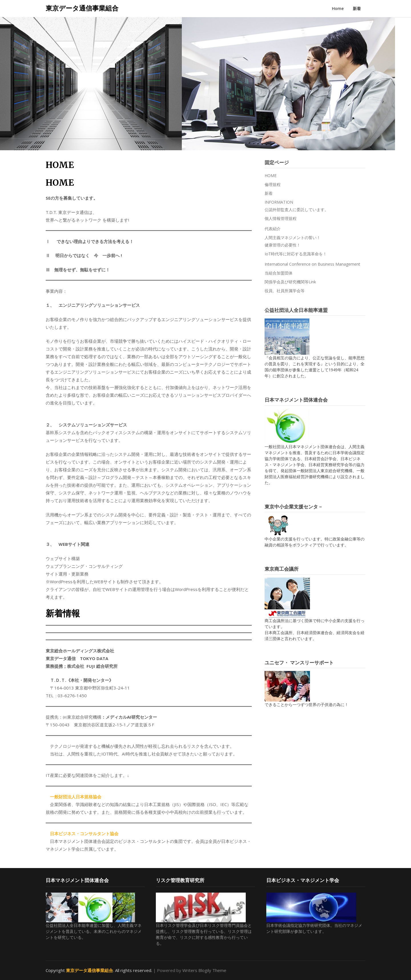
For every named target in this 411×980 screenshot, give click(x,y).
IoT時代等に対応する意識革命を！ (296, 254)
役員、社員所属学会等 (285, 291)
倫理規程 (273, 184)
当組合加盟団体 (279, 273)
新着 (357, 8)
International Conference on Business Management (312, 264)
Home (338, 8)
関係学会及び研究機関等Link (290, 282)
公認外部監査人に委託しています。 (297, 210)
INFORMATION (279, 202)
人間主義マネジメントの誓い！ (293, 238)
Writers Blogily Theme (204, 970)
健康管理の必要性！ (283, 245)
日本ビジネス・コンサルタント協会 (84, 833)
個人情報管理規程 (281, 218)
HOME (271, 176)
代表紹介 (273, 229)
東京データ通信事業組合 (82, 8)
